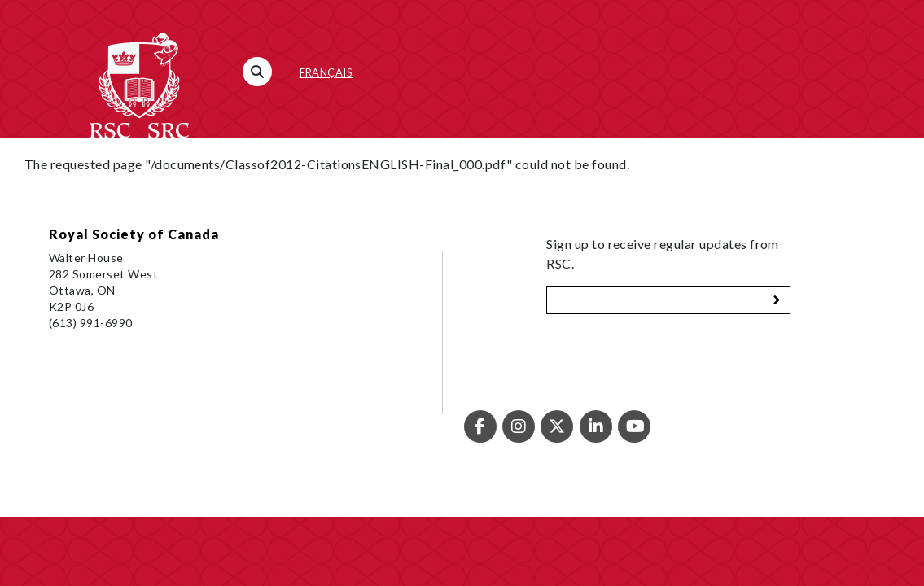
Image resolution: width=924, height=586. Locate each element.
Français (326, 72)
